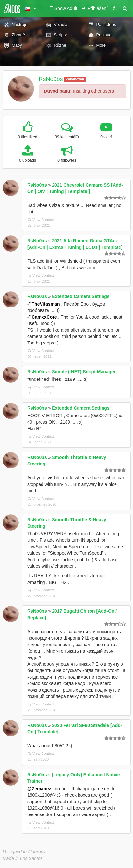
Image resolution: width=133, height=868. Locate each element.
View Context (41, 220)
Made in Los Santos (23, 858)
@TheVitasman (44, 304)
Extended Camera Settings (81, 296)
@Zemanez (39, 789)
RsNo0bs (51, 79)
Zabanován (75, 79)
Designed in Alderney (24, 852)
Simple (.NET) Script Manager (84, 372)
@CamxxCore (42, 317)
